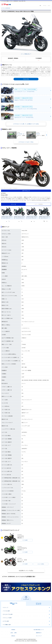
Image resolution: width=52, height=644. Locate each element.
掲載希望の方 (39, 633)
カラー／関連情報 (39, 204)
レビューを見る (41, 564)
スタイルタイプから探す (8, 614)
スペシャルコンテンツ (38, 604)
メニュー (49, 6)
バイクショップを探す (7, 618)
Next (47, 135)
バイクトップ (5, 607)
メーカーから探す (6, 611)
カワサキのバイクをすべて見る (26, 142)
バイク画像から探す (7, 625)
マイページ (45, 6)
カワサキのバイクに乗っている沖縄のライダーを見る (26, 124)
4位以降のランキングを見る (26, 571)
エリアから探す (6, 621)
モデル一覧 (13, 204)
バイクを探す (25, 540)
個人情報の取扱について (39, 630)
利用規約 (13, 630)
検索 (40, 6)
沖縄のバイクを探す (14, 604)
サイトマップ (39, 636)
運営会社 (13, 636)
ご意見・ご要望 (13, 633)
